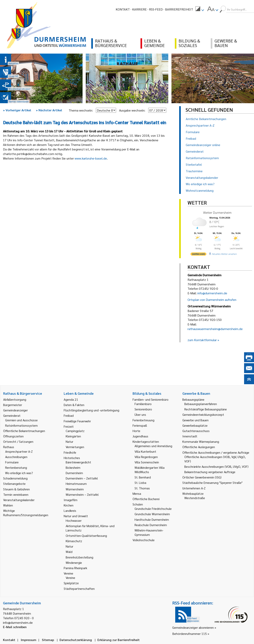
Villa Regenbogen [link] (146, 457)
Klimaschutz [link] (74, 541)
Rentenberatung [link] (16, 467)
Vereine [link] (70, 578)
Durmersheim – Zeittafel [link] (82, 478)
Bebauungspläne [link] (193, 399)
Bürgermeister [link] (13, 405)
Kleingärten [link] (73, 436)
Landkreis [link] (70, 511)
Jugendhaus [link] (140, 436)
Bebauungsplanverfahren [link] (201, 404)
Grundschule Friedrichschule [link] (153, 509)
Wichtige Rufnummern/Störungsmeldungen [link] (26, 513)
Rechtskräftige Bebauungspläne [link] (206, 409)
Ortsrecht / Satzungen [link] (18, 441)
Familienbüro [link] (143, 404)
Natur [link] (69, 441)
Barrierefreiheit (179, 9)
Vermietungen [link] (75, 447)
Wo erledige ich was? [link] (19, 473)
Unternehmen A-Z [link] (194, 488)
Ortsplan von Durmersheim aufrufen (212, 300)
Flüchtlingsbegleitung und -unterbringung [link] (91, 410)
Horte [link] (136, 431)
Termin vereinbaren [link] (16, 494)
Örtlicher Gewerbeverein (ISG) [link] (202, 477)
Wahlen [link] (8, 505)
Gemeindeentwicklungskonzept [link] (203, 414)
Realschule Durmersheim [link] (151, 525)
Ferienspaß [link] (140, 425)
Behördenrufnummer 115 (190, 634)
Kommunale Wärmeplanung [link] (201, 441)
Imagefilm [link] (71, 500)
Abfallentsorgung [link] (15, 399)
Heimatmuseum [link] (76, 484)
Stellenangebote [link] (14, 484)
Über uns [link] (140, 414)
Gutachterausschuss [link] (196, 431)
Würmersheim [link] (75, 489)
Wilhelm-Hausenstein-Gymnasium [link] (149, 532)
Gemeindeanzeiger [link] (15, 410)
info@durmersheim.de (212, 293)
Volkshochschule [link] (144, 540)
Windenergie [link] (74, 563)
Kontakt (123, 9)
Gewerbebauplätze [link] (195, 425)
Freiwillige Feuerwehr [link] (77, 421)
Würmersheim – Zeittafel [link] (82, 494)
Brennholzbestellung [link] (79, 557)
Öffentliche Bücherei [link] (146, 499)
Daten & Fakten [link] (74, 405)
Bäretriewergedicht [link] (78, 462)
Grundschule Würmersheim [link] (152, 514)
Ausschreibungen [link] (16, 457)
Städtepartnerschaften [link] (79, 589)
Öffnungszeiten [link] (13, 436)
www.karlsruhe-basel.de (91, 158)
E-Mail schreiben (15, 627)
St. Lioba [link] (140, 483)
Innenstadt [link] (190, 436)
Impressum (29, 640)
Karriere (139, 9)
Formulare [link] (12, 462)
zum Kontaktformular (202, 340)
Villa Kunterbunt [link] (145, 451)
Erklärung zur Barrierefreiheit (119, 640)
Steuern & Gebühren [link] (16, 489)
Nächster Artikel (49, 110)
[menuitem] (200, 9)
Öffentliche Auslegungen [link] (199, 447)
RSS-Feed (156, 9)
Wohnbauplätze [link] (193, 493)
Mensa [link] (137, 493)
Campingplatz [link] (75, 431)
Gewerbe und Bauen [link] (195, 420)
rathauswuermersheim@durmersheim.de (215, 329)
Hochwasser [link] (74, 520)
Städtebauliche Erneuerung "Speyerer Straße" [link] (212, 483)
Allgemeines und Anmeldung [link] (153, 446)
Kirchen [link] (69, 505)
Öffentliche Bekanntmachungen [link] (24, 431)
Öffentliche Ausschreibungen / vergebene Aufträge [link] (216, 452)
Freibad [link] (69, 415)
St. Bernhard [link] (143, 477)
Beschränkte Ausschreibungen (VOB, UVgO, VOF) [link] (216, 466)
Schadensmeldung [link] (15, 478)
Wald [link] (69, 552)
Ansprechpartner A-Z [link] (19, 451)
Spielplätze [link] (71, 583)
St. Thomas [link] (142, 488)
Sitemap (48, 640)
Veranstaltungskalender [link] (19, 500)
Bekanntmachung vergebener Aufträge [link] (210, 472)
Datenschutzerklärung (76, 640)
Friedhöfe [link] (70, 452)
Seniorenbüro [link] (143, 409)
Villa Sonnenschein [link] (147, 462)
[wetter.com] (198, 255)
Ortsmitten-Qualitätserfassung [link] (86, 536)
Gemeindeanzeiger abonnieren (193, 627)
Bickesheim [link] (73, 467)
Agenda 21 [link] (71, 399)
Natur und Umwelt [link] (76, 516)
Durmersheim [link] (74, 473)
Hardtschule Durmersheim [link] (152, 519)
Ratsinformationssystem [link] (21, 425)
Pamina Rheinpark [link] (75, 568)
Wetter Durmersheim (217, 213)
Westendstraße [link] (195, 498)
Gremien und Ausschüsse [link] (21, 420)
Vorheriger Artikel (17, 110)
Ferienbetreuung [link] (143, 420)
